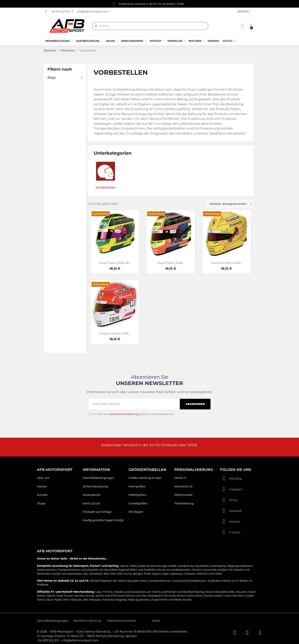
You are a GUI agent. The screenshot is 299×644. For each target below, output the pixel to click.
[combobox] (151, 26)
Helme (112, 41)
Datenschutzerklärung (123, 413)
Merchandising (134, 41)
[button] (251, 26)
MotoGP (157, 41)
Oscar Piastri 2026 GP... (115, 263)
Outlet (229, 41)
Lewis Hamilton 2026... (226, 263)
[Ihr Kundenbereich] (243, 26)
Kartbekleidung (89, 41)
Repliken (196, 41)
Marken (213, 41)
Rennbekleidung (59, 41)
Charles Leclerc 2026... (115, 334)
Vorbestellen (106, 187)
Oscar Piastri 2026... (171, 263)
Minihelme (176, 41)
